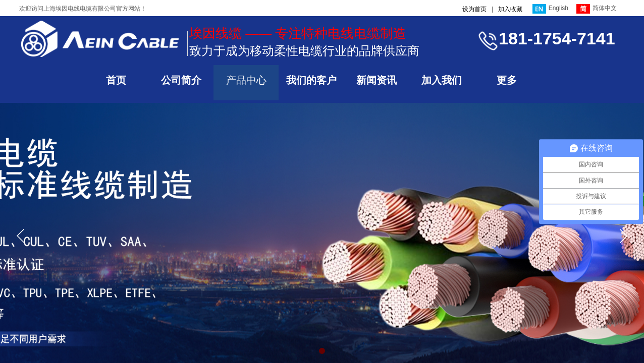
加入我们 (442, 80)
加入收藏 (510, 9)
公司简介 (181, 80)
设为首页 (474, 9)
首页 (116, 80)
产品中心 (246, 80)
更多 (507, 80)
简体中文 (597, 9)
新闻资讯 (377, 80)
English (550, 9)
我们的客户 (311, 80)
